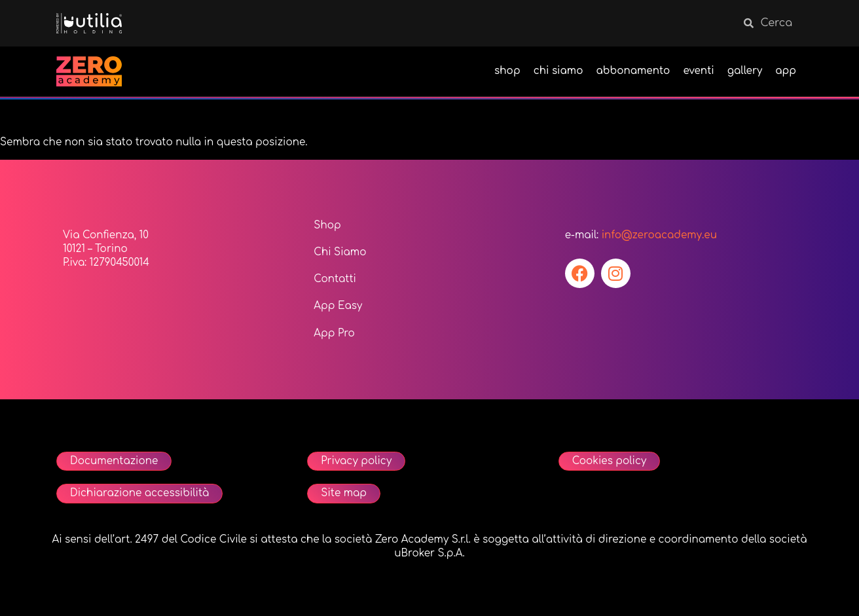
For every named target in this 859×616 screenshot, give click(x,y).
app (786, 71)
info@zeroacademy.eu (659, 235)
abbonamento (633, 71)
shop (507, 71)
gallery (745, 71)
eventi (698, 71)
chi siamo (558, 71)
